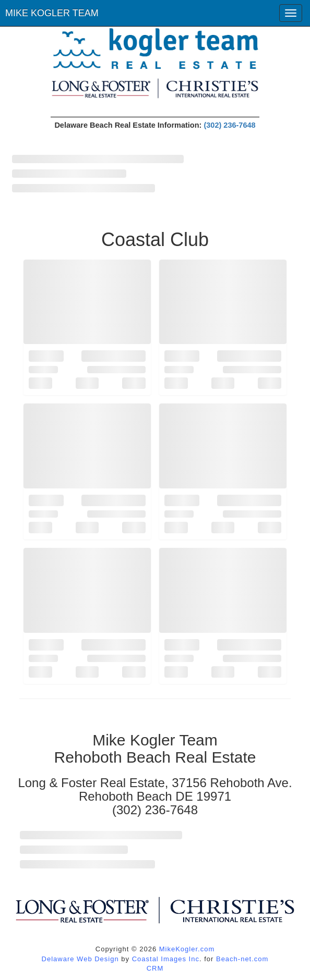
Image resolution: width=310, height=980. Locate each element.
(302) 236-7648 (229, 125)
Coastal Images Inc (166, 959)
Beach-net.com (242, 959)
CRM (155, 968)
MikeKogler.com (187, 949)
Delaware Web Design (80, 959)
